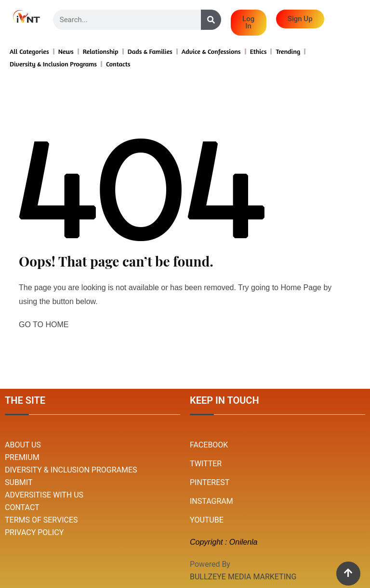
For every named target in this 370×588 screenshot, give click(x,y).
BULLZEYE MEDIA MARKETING (243, 577)
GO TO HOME (44, 325)
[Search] (211, 20)
